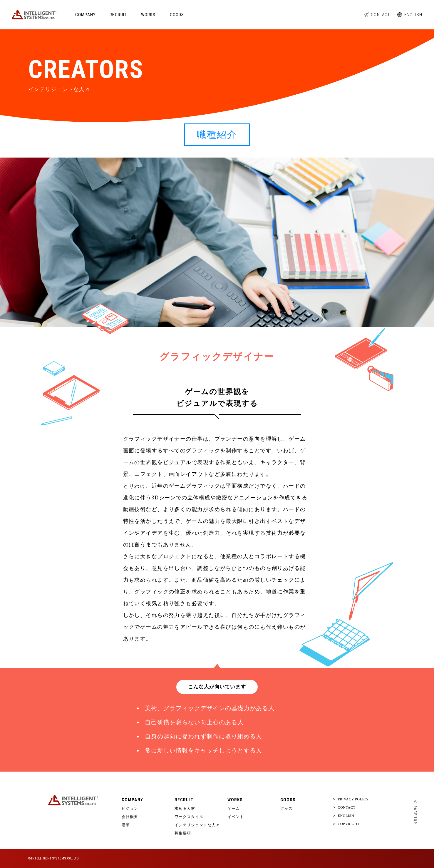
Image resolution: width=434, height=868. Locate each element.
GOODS (177, 15)
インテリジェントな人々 (197, 825)
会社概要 (130, 817)
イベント (236, 817)
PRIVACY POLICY (351, 799)
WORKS (148, 15)
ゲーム (234, 808)
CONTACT (377, 15)
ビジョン (130, 808)
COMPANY (85, 15)
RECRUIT (118, 15)
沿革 (126, 825)
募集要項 (183, 833)
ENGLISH (410, 15)
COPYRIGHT (346, 824)
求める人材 (185, 808)
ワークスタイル (189, 817)
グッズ (286, 808)
